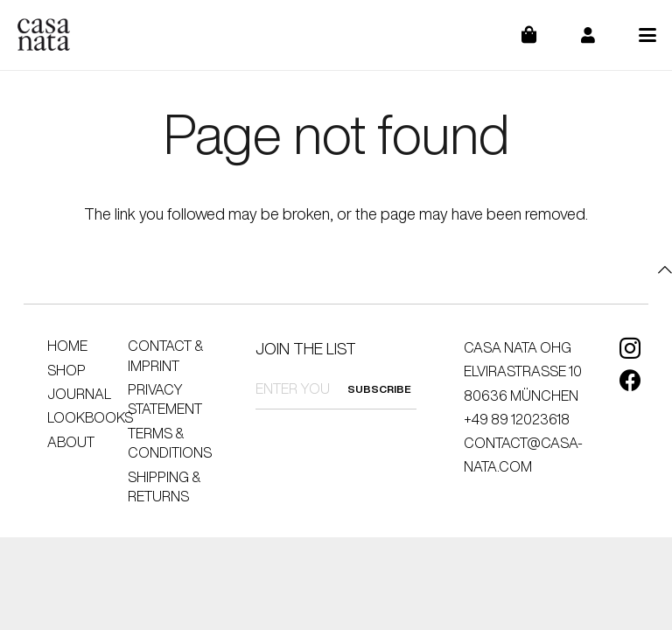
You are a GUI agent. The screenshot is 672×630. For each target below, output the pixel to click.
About (71, 442)
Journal (79, 394)
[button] (648, 35)
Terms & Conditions (170, 443)
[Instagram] (630, 348)
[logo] (43, 35)
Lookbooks (90, 417)
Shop (66, 370)
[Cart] (540, 35)
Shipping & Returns (164, 486)
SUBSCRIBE (379, 389)
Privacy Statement (165, 399)
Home (67, 346)
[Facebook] (630, 380)
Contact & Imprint (165, 355)
